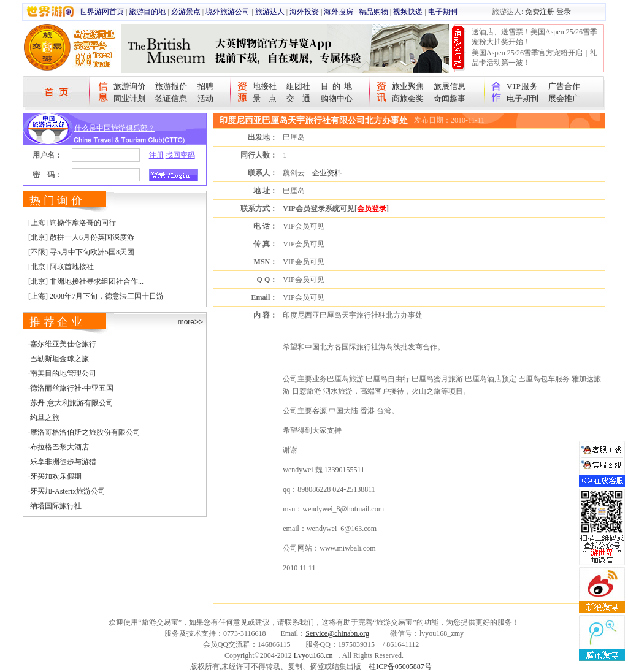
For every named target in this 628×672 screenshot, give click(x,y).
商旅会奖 (408, 98)
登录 (564, 12)
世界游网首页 (102, 12)
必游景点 (186, 12)
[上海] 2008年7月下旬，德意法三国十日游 (96, 296)
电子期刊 (443, 12)
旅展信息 (450, 86)
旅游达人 (270, 12)
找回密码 (180, 155)
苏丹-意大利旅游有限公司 (72, 403)
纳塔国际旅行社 (56, 506)
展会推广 (564, 98)
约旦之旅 (45, 418)
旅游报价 (171, 86)
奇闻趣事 (450, 98)
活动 (205, 98)
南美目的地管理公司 (63, 373)
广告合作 (564, 86)
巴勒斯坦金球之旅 (59, 359)
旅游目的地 (147, 12)
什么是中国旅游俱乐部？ (115, 128)
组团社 (298, 86)
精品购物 (373, 12)
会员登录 (372, 208)
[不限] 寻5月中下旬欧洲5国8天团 (81, 252)
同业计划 (129, 98)
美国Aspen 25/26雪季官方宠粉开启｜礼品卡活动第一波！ (534, 58)
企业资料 (327, 173)
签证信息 (171, 98)
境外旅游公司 (228, 12)
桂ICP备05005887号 (400, 666)
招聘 (205, 86)
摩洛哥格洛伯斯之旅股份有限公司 (85, 432)
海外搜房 (339, 12)
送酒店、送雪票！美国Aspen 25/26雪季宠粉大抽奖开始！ (534, 37)
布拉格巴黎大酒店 (59, 447)
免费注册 (540, 12)
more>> (190, 322)
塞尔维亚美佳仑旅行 (63, 344)
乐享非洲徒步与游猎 (63, 462)
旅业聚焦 (408, 86)
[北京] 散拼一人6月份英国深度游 (81, 237)
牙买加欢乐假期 (56, 476)
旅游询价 (129, 86)
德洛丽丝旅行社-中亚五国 (72, 388)
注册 (156, 155)
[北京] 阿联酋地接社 (61, 267)
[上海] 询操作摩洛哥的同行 (72, 223)
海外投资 (304, 12)
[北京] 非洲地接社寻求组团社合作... (86, 281)
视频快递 (408, 12)
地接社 (265, 86)
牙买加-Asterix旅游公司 (68, 491)
